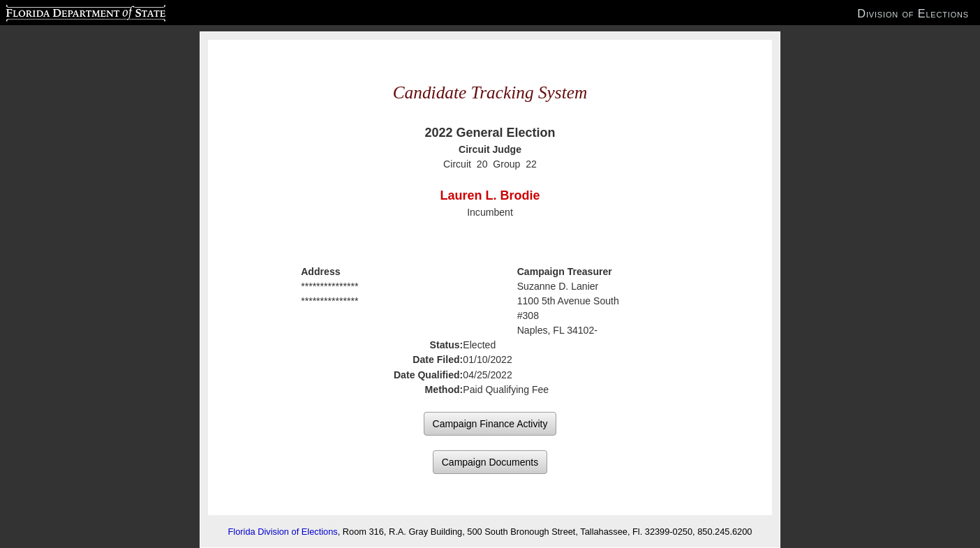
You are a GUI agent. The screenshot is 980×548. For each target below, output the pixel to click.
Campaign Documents (490, 462)
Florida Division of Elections (283, 532)
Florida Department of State (58, 11)
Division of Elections (913, 13)
